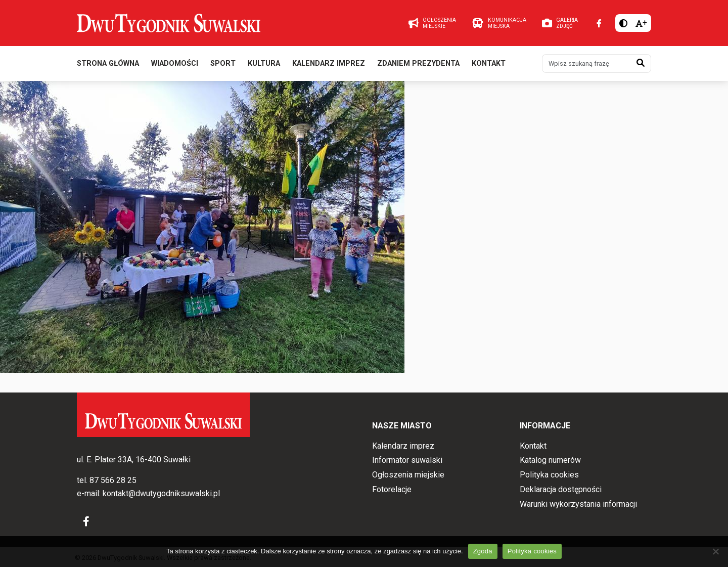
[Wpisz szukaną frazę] (586, 65)
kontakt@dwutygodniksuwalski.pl (161, 493)
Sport (223, 65)
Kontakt (489, 65)
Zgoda (483, 551)
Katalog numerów (550, 461)
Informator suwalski (407, 461)
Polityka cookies (549, 475)
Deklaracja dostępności (561, 489)
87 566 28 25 (113, 481)
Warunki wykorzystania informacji (578, 504)
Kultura (264, 65)
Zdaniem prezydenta (418, 65)
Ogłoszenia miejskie (408, 475)
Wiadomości (175, 65)
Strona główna (108, 65)
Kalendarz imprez (329, 65)
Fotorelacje (392, 489)
